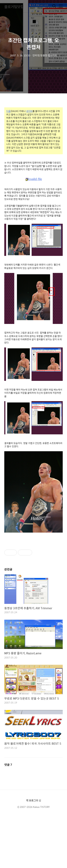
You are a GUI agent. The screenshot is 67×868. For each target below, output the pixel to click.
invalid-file (34, 179)
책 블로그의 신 (34, 800)
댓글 (8, 765)
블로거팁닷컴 (14, 7)
